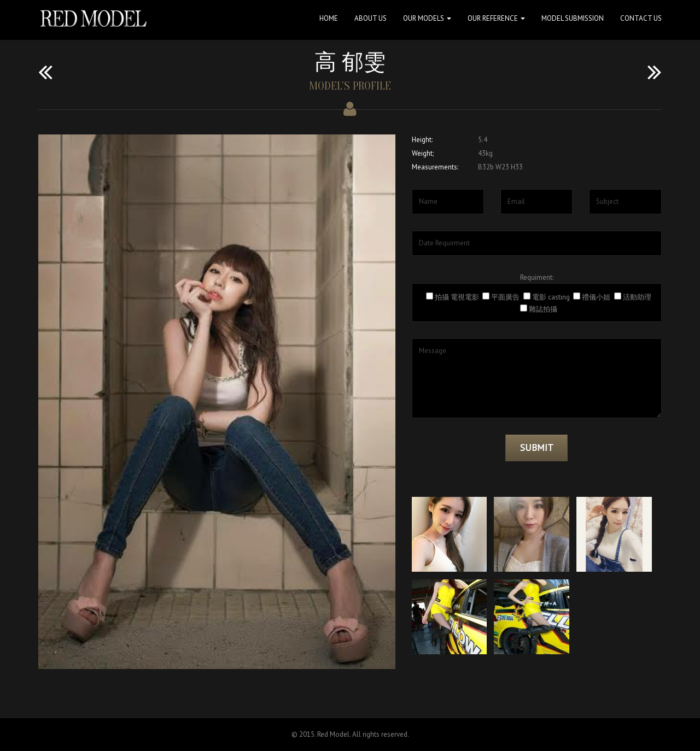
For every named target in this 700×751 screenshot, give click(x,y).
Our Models (427, 18)
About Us (371, 18)
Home (329, 18)
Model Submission (573, 18)
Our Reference (496, 18)
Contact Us (641, 18)
